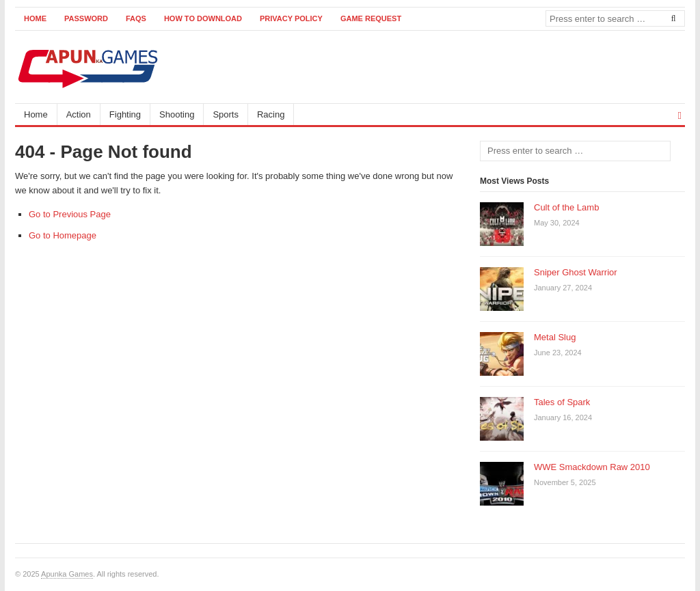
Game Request (371, 18)
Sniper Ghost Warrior (576, 272)
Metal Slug (555, 337)
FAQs (136, 18)
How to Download (203, 18)
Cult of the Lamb (566, 207)
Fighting (125, 114)
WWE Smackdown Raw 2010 (592, 467)
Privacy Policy (291, 18)
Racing (271, 114)
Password (86, 18)
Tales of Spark (562, 402)
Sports (226, 114)
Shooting (177, 114)
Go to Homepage (63, 235)
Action (79, 114)
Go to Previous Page (70, 214)
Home (35, 18)
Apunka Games (67, 574)
